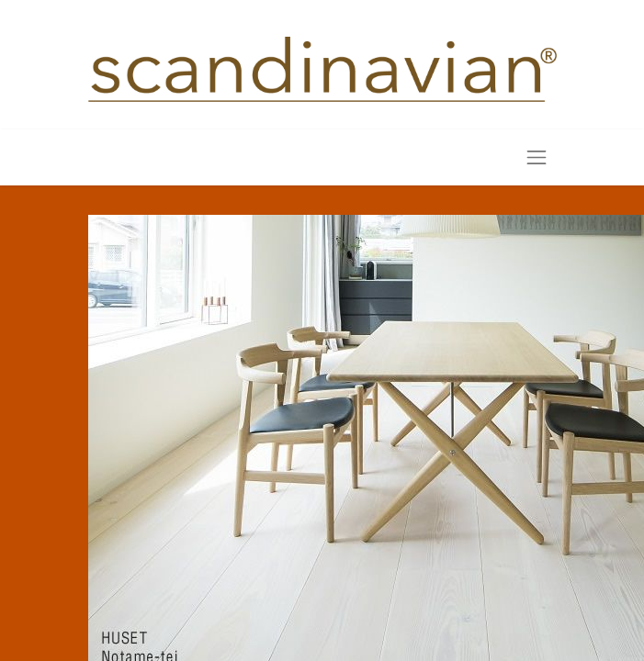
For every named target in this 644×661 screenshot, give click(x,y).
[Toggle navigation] (537, 157)
